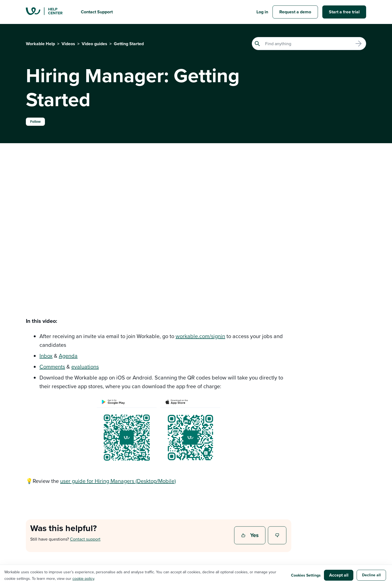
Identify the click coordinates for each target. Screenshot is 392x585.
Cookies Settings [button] (306, 575)
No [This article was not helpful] (277, 536)
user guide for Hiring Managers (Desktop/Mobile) (118, 481)
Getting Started (129, 44)
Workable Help (40, 44)
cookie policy (83, 578)
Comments (52, 367)
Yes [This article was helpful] (250, 536)
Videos (68, 44)
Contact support (85, 539)
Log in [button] (262, 12)
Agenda (68, 356)
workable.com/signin (200, 336)
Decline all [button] (371, 575)
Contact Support (97, 12)
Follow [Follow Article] (35, 122)
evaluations (85, 367)
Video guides (94, 44)
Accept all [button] (339, 575)
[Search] (309, 44)
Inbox (46, 356)
